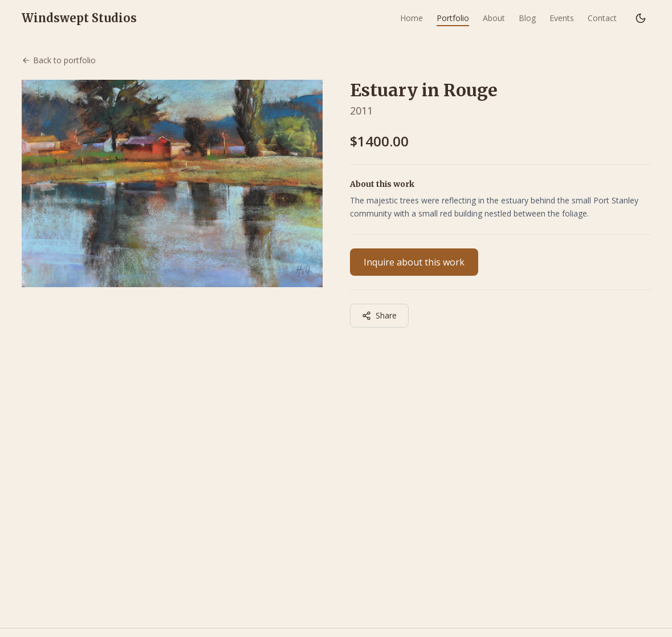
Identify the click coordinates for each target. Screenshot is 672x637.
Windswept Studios (79, 18)
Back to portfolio (59, 60)
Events (562, 18)
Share (379, 315)
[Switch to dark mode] (641, 18)
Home (412, 18)
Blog (527, 18)
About (494, 18)
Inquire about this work (414, 262)
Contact (602, 18)
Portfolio (453, 18)
